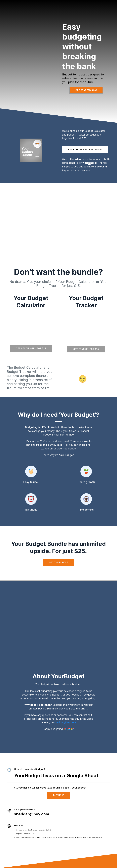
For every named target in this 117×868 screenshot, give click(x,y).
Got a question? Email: (24, 810)
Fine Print (19, 826)
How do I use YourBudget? (30, 769)
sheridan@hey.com (65, 722)
